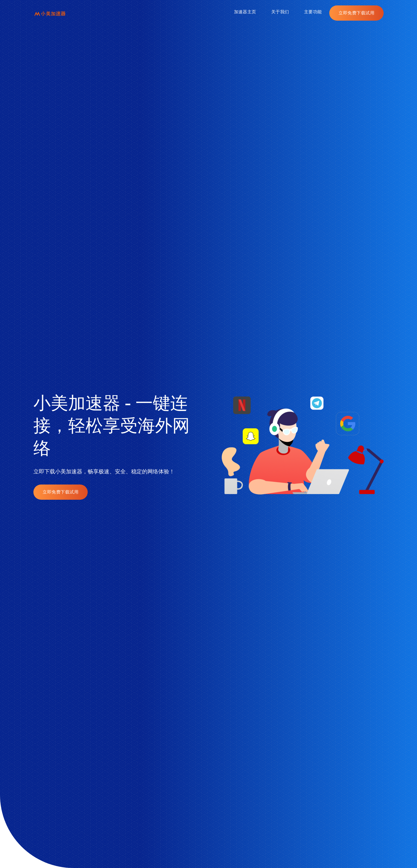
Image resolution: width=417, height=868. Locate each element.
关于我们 (280, 12)
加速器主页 (245, 12)
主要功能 (313, 12)
